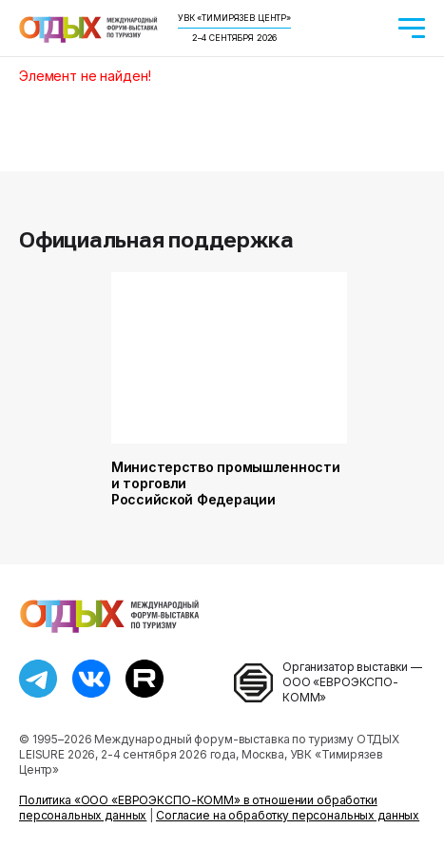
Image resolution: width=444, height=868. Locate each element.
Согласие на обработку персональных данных (288, 815)
